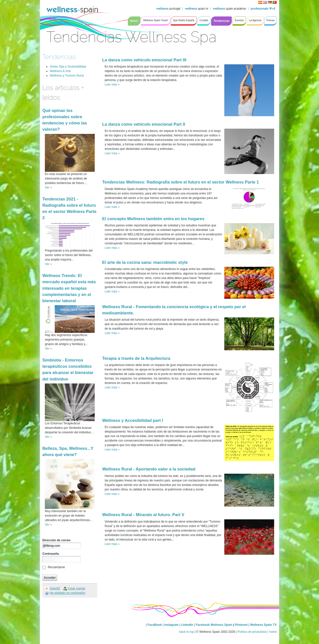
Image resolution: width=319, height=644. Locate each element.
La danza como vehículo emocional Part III (144, 60)
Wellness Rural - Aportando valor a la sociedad (149, 469)
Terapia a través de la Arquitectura (136, 358)
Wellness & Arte (60, 71)
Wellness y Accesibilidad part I (133, 420)
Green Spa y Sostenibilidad (68, 67)
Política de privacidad (252, 632)
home (273, 632)
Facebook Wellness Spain (214, 625)
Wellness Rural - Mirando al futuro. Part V (143, 515)
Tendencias (59, 57)
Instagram (171, 625)
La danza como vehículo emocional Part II (144, 124)
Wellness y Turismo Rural (67, 76)
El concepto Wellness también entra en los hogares (153, 219)
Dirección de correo (56, 540)
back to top (187, 632)
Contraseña (51, 554)
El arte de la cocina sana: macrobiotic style (145, 262)
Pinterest (242, 625)
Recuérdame (56, 567)
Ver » (48, 187)
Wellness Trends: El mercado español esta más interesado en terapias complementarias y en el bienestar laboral (69, 288)
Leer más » (112, 85)
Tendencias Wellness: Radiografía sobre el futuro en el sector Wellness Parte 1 (181, 182)
